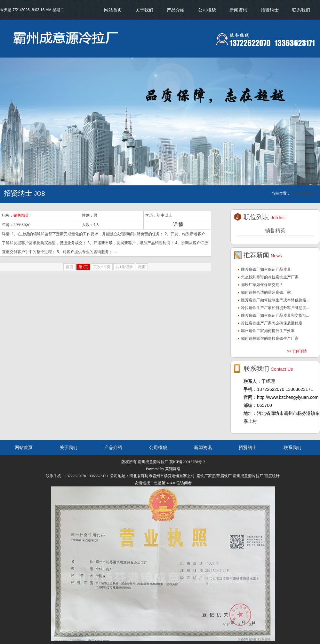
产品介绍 (176, 10)
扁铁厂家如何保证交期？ (262, 285)
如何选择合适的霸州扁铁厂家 (266, 292)
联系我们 (301, 10)
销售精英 (21, 215)
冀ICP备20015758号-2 (187, 462)
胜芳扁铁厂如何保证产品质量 (266, 269)
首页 (69, 267)
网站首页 (113, 10)
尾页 (142, 267)
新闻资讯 (238, 10)
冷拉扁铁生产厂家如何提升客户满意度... (275, 308)
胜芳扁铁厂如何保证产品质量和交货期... (275, 315)
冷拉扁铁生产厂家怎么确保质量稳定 (272, 323)
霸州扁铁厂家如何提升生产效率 (268, 331)
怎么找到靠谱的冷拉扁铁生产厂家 (270, 277)
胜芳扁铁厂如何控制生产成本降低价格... (275, 300)
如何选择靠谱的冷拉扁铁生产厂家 (270, 338)
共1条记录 (124, 267)
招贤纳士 (270, 10)
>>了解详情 (297, 351)
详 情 (178, 225)
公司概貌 (207, 10)
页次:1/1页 (102, 267)
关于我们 (144, 10)
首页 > (296, 193)
